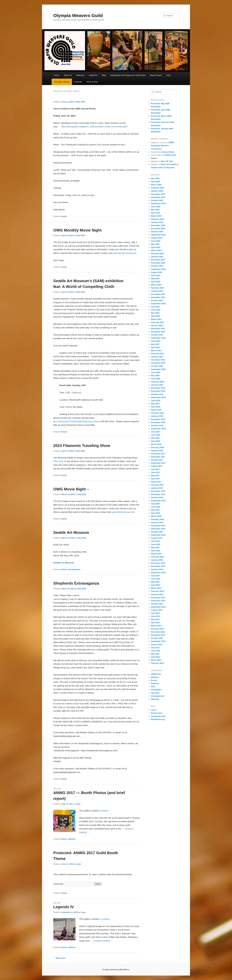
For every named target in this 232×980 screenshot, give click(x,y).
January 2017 (157, 488)
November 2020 (158, 363)
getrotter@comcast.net (125, 253)
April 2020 (156, 379)
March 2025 (156, 216)
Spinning (155, 693)
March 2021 (156, 350)
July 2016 (155, 504)
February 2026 (157, 188)
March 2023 (156, 285)
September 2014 (158, 573)
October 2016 (157, 497)
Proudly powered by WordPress (116, 970)
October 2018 (157, 426)
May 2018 (155, 438)
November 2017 (158, 457)
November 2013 (158, 601)
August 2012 (157, 644)
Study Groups (156, 75)
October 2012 (157, 638)
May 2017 (155, 476)
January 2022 (157, 325)
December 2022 (158, 294)
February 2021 (157, 354)
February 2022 (157, 322)
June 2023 (156, 275)
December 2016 (158, 491)
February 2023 (157, 288)
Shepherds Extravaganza (76, 583)
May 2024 (155, 244)
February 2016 (157, 519)
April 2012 (156, 657)
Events (64, 216)
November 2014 (158, 566)
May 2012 (155, 654)
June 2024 (156, 241)
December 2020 (158, 360)
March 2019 (156, 410)
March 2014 (156, 588)
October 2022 (157, 300)
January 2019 (157, 416)
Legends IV (64, 907)
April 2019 (156, 407)
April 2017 (156, 479)
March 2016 (156, 516)
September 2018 (158, 429)
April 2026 (156, 182)
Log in (154, 710)
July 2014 (155, 576)
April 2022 (156, 316)
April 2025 (156, 213)
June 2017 (156, 472)
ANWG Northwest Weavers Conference (163, 146)
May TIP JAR (167, 161)
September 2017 (158, 463)
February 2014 (157, 591)
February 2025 (157, 219)
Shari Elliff (81, 102)
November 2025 (158, 197)
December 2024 (158, 225)
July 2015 (155, 541)
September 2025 (158, 203)
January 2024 (157, 257)
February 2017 (157, 485)
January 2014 (157, 594)
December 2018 (158, 419)
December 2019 (158, 388)
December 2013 (158, 598)
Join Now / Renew (62, 82)
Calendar (78, 82)
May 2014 (155, 582)
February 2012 (157, 663)
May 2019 (155, 404)
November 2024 (158, 228)
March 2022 (156, 319)
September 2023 (158, 269)
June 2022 (156, 310)
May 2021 (155, 344)
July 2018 (155, 432)
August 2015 (157, 538)
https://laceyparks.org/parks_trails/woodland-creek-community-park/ (94, 126)
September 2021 (158, 338)
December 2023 (158, 260)
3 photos (104, 811)
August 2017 (157, 466)
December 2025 (158, 194)
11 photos (105, 919)
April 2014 (156, 585)
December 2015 (158, 526)
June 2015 (156, 544)
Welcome (80, 75)
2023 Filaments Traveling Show (82, 446)
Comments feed (158, 716)
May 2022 (155, 313)
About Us (68, 75)
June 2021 (156, 341)
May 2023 (155, 279)
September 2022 (158, 304)
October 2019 (157, 394)
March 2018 (156, 444)
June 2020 (156, 372)
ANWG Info (156, 674)
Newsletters (156, 690)
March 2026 (156, 185)
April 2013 (156, 623)
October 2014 (157, 569)
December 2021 (158, 329)
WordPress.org (158, 719)
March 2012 (156, 660)
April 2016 (156, 513)
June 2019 (156, 401)
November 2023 (158, 263)
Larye (78, 804)
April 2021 (156, 347)
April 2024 (156, 247)
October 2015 (157, 532)
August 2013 (157, 610)
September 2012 (158, 641)
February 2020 (157, 382)
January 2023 (157, 291)
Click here (58, 461)
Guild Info (93, 75)
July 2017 (155, 469)
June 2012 (156, 651)
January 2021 (157, 357)
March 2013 (156, 626)
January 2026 (157, 191)
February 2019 (157, 413)
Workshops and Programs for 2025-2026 (128, 75)
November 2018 (158, 422)
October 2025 (157, 200)
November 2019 (158, 391)
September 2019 (158, 397)
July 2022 (155, 307)
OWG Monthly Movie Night (77, 230)
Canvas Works (168, 152)
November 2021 (158, 332)
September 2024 (158, 235)
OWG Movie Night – (72, 489)
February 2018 (157, 447)
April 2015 (156, 551)
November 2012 (158, 635)
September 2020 (158, 369)
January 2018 (157, 451)
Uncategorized (74, 569)
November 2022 (158, 297)
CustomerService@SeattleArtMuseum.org (76, 421)
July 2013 (155, 613)
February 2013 (157, 629)
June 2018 (156, 435)
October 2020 (157, 366)
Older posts (59, 958)
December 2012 (158, 632)
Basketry (155, 677)
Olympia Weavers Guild (78, 15)
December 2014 (158, 563)
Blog (104, 75)
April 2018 (156, 441)
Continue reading (103, 941)
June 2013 (156, 616)
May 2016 (155, 510)
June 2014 (156, 579)
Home (57, 75)
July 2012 (155, 648)
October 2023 (157, 266)
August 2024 (157, 238)
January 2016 (157, 522)
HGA (153, 687)
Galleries (72, 839)
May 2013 (155, 619)
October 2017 (157, 460)
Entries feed (156, 713)
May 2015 (155, 548)
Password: (73, 884)
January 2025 (157, 222)
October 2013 (157, 604)
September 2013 (158, 607)
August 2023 (157, 272)
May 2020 (155, 375)
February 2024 (157, 254)
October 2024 (157, 232)
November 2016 (158, 494)
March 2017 (156, 482)
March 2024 (156, 250)
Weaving (155, 699)
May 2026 (155, 178)
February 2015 (157, 557)
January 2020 (157, 385)
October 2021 (157, 335)
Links (169, 75)
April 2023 (156, 282)
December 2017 (158, 454)
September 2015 (158, 535)
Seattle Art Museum (71, 532)
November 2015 (158, 529)
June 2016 (156, 507)
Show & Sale (92, 82)
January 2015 (157, 560)
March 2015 (156, 554)
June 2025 (156, 207)
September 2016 (158, 501)
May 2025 (155, 210)
